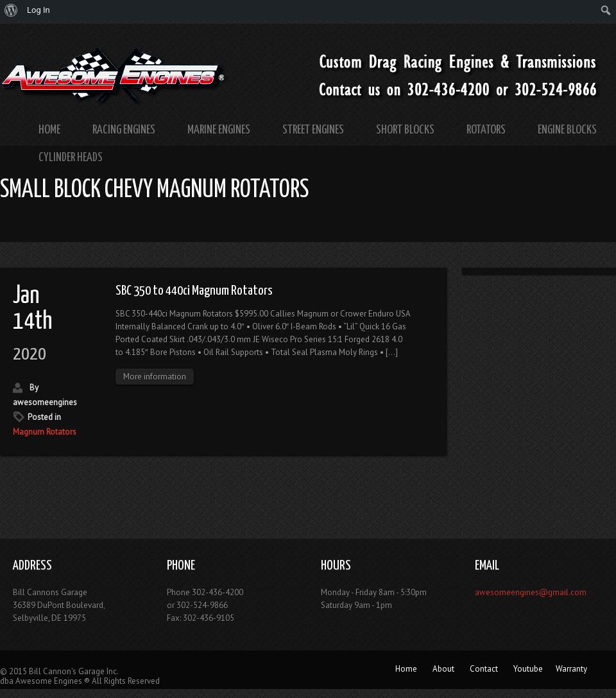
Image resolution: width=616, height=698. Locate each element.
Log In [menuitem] (38, 10)
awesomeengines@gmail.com (531, 592)
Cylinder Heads (71, 158)
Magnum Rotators (45, 432)
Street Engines (313, 130)
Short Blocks (405, 130)
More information (155, 377)
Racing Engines (124, 130)
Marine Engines (219, 130)
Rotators (486, 130)
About (443, 669)
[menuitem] (11, 10)
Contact (484, 669)
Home (49, 130)
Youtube (528, 669)
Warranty (571, 669)
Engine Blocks (567, 130)
